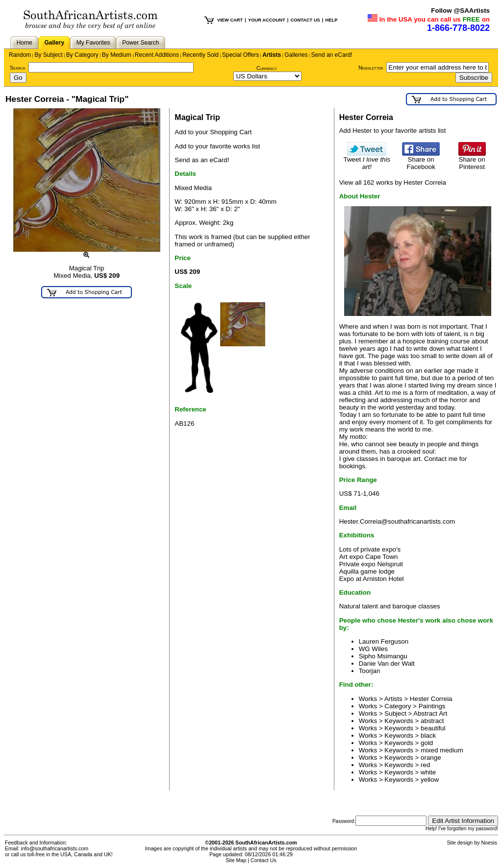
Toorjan (370, 671)
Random (20, 55)
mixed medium (442, 750)
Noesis (489, 843)
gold (427, 743)
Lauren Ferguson (384, 641)
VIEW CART (230, 20)
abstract (432, 721)
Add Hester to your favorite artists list (393, 131)
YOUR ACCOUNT (267, 20)
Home (25, 43)
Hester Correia (431, 699)
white (428, 772)
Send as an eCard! (202, 160)
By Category (82, 55)
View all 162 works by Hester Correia (393, 182)
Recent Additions (157, 55)
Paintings (432, 706)
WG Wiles (373, 649)
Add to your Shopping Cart (213, 132)
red (425, 765)
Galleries (296, 55)
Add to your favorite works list (217, 146)
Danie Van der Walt (387, 663)
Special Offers (240, 55)
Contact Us (264, 860)
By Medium (117, 55)
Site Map (236, 860)
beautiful (433, 728)
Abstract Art (430, 713)
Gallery (54, 43)
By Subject (48, 55)
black (428, 735)
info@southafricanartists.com (55, 848)
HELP (331, 20)
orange (431, 758)
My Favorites (93, 43)
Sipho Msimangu (383, 656)
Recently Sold (201, 55)
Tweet (367, 160)
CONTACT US (305, 20)
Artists (272, 55)
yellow (430, 780)
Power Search (140, 43)
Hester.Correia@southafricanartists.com (397, 521)
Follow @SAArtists (460, 11)
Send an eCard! (332, 55)
